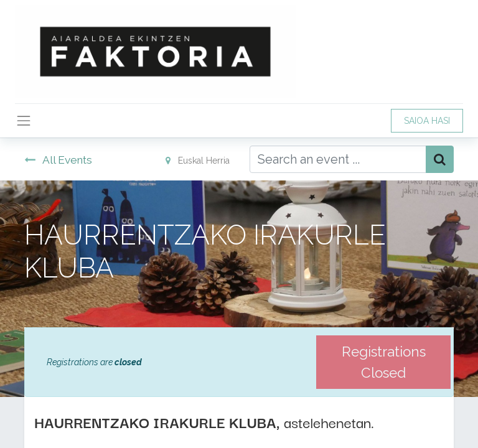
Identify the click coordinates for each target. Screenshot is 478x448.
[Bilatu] (440, 159)
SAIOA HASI (427, 121)
